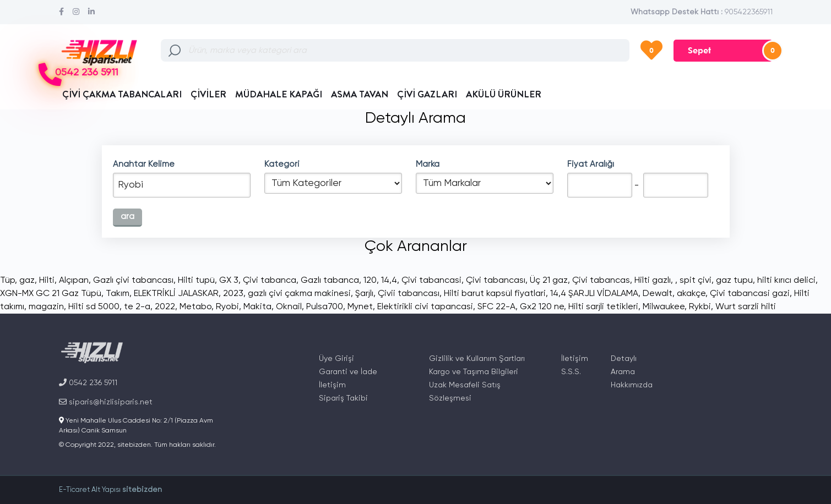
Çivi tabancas (601, 281)
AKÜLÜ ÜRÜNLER (504, 94)
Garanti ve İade (348, 372)
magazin (46, 307)
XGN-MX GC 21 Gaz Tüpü (51, 294)
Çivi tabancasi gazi (750, 294)
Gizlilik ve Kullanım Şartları (477, 359)
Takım (118, 294)
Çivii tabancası (409, 294)
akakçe (691, 294)
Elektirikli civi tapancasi (425, 307)
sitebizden (142, 490)
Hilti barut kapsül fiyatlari (495, 294)
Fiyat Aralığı (591, 164)
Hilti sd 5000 (94, 307)
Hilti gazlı (653, 281)
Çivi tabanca (270, 281)
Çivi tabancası (496, 281)
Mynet (360, 307)
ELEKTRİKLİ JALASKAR (176, 294)
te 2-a (137, 307)
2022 (165, 307)
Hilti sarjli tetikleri (603, 307)
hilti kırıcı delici (786, 281)
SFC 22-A (496, 307)
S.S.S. (571, 372)
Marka (428, 164)
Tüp (7, 281)
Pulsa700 (325, 307)
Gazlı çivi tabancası (133, 281)
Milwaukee (664, 307)
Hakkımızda (632, 385)
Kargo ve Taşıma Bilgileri (474, 372)
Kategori (282, 164)
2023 (233, 294)
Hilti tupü (196, 281)
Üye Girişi (336, 359)
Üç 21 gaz (549, 281)
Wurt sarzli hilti (746, 307)
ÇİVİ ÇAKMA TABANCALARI (122, 94)
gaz (27, 281)
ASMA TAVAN (360, 94)
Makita (257, 307)
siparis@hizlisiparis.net (106, 402)
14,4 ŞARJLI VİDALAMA (594, 294)
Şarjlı (364, 294)
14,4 (389, 281)
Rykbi (700, 307)
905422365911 (749, 12)
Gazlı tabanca (330, 281)
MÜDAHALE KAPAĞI (279, 94)
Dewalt (658, 294)
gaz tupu (734, 281)
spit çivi (696, 281)
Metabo (195, 307)
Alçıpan (74, 281)
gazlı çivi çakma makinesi (299, 294)
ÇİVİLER (208, 94)
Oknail (289, 307)
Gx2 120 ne (542, 307)
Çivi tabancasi (431, 281)
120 (370, 281)
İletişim (332, 385)
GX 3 (229, 281)
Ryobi (227, 307)
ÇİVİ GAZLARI (427, 94)
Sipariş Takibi (343, 398)
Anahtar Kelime (144, 164)
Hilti (47, 281)
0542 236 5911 (86, 73)
